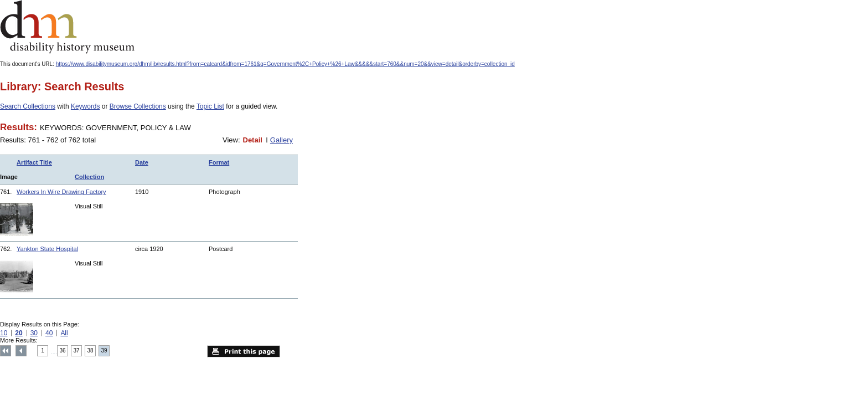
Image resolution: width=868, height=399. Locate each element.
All (64, 333)
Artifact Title (34, 162)
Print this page (244, 351)
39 (104, 351)
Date (142, 162)
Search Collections (28, 106)
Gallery (281, 140)
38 (91, 351)
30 (34, 333)
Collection (89, 177)
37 (77, 351)
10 (4, 333)
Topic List (210, 106)
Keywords (86, 106)
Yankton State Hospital (47, 249)
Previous (21, 351)
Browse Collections (138, 106)
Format (219, 162)
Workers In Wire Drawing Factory (61, 192)
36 (63, 351)
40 (49, 333)
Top (6, 351)
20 (19, 333)
